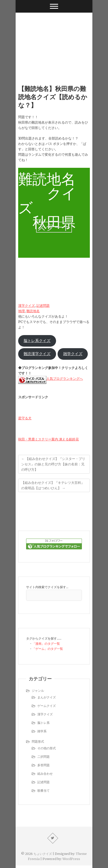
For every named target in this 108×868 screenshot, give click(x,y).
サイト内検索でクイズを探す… (47, 587)
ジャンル (38, 691)
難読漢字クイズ (37, 354)
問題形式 (38, 741)
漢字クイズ (26, 306)
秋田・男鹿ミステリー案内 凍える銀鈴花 (48, 439)
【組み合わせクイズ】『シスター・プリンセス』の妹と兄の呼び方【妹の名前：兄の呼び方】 (53, 464)
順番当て (44, 791)
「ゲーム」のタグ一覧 (48, 649)
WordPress (71, 859)
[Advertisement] (54, 41)
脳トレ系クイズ (37, 341)
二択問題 (44, 757)
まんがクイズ (47, 697)
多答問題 (44, 765)
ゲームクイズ (47, 706)
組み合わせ (45, 774)
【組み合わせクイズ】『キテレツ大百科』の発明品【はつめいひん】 (53, 485)
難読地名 (33, 311)
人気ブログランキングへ (65, 379)
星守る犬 (25, 418)
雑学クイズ (73, 354)
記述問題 (43, 306)
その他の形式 (47, 748)
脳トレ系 (44, 723)
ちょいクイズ (43, 854)
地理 (21, 311)
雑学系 (42, 731)
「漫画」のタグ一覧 (46, 644)
